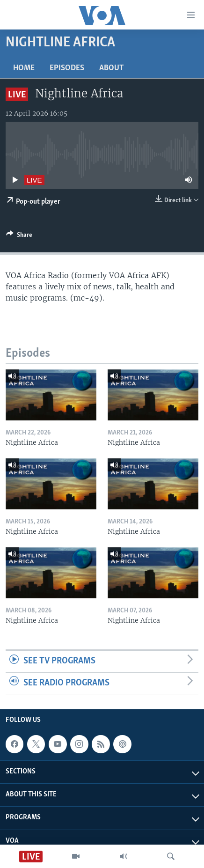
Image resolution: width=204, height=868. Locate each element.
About (112, 68)
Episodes (67, 68)
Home (24, 68)
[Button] (19, 236)
